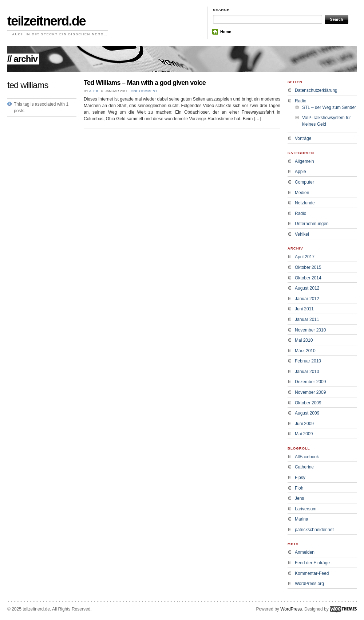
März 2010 (305, 351)
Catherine (304, 467)
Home (226, 32)
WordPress (291, 609)
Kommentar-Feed (312, 573)
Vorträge (303, 138)
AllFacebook (307, 457)
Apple (300, 172)
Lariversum (306, 509)
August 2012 (307, 288)
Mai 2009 (304, 434)
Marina (302, 519)
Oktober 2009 (308, 403)
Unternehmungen (312, 224)
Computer (304, 182)
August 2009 (307, 413)
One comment (144, 91)
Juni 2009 (304, 424)
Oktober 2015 (308, 267)
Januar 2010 (307, 372)
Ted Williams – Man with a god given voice (145, 83)
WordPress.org (309, 584)
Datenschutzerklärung (316, 90)
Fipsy (300, 478)
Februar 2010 (308, 361)
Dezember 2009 (310, 382)
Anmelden (305, 552)
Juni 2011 (304, 309)
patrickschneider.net (314, 530)
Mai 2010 (304, 340)
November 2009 (310, 392)
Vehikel (302, 234)
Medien (302, 193)
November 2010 (310, 330)
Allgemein (304, 161)
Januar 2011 (307, 319)
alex (94, 91)
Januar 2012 (307, 299)
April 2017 (305, 257)
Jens (299, 498)
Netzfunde (305, 203)
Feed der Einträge (312, 563)
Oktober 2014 (308, 278)
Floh (299, 488)
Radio (300, 101)
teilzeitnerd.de (46, 21)
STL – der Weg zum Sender (329, 107)
